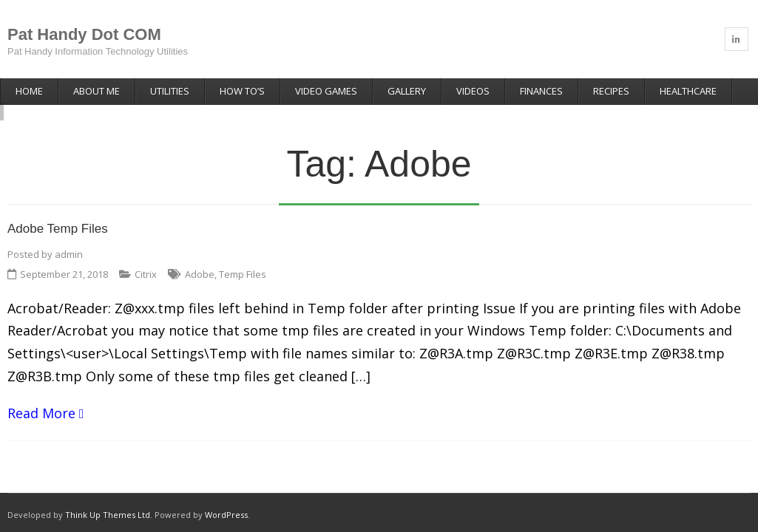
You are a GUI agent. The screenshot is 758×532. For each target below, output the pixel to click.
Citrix (146, 259)
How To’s (242, 91)
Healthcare (688, 91)
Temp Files (243, 259)
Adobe (200, 259)
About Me (97, 91)
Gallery (407, 91)
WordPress (226, 499)
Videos (473, 91)
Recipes (611, 91)
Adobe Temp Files (58, 214)
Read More (41, 398)
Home (29, 91)
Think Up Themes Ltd (108, 499)
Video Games (326, 91)
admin (69, 239)
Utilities (170, 91)
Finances (541, 91)
